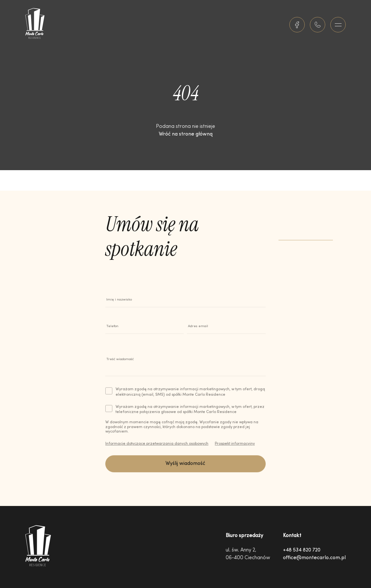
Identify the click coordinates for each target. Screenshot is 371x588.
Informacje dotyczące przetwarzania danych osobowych (157, 446)
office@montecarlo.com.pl (314, 558)
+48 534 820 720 (302, 550)
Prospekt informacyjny (235, 446)
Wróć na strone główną (186, 134)
